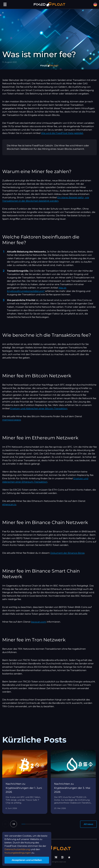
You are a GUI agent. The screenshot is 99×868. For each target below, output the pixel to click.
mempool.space (12, 420)
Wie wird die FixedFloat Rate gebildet (62, 133)
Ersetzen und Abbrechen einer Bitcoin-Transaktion (39, 408)
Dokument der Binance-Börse (67, 553)
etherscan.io (9, 504)
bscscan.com (39, 622)
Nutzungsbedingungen (18, 853)
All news (88, 824)
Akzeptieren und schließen (27, 860)
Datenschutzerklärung (17, 849)
